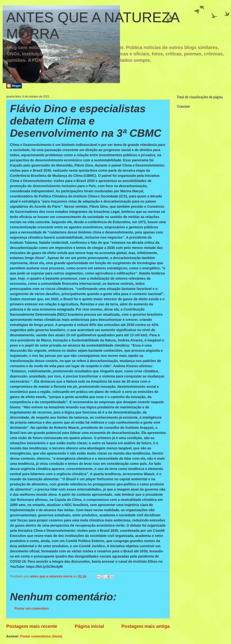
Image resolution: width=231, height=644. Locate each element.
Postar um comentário (32, 608)
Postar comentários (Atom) (41, 636)
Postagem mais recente (32, 626)
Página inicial (89, 626)
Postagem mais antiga (146, 626)
